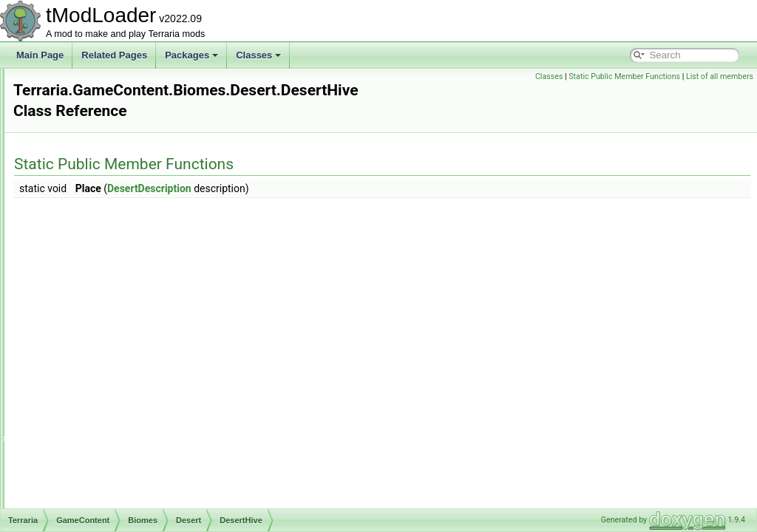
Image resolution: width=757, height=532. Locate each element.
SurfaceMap (120, 361)
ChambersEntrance (134, 263)
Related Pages (114, 55)
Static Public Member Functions (624, 76)
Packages (191, 55)
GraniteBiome (111, 491)
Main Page (40, 55)
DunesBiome (110, 458)
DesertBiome (110, 442)
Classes (258, 55)
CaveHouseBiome (120, 393)
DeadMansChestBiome (130, 426)
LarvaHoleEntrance (134, 312)
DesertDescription (131, 279)
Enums (74, 117)
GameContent (88, 133)
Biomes (87, 198)
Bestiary (88, 182)
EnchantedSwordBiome (130, 474)
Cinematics (82, 84)
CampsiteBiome (116, 377)
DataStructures (90, 100)
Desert (97, 231)
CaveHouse (108, 214)
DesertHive (118, 296)
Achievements (100, 149)
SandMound (120, 344)
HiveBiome (106, 507)
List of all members (720, 76)
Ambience (92, 166)
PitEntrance (119, 328)
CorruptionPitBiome (123, 409)
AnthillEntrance (126, 247)
